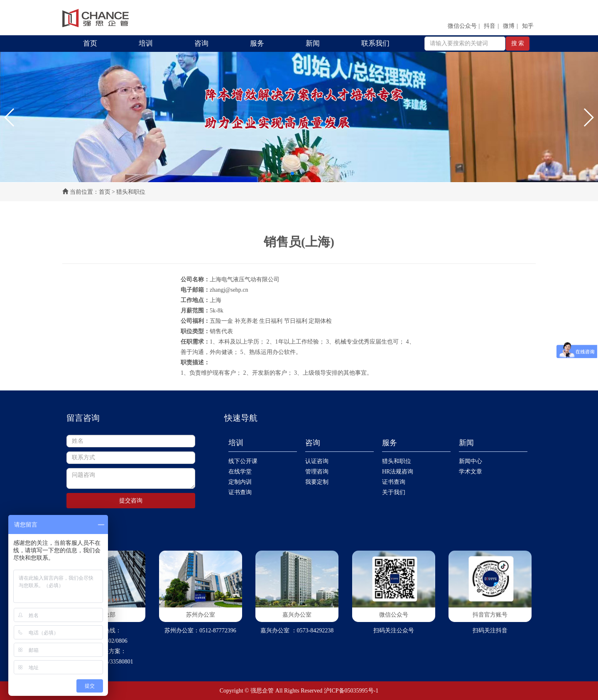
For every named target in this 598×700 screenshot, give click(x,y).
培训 (146, 43)
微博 (509, 26)
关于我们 (394, 492)
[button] (10, 117)
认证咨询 (317, 461)
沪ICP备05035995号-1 (351, 691)
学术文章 (471, 472)
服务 (257, 43)
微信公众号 (462, 26)
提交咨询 (131, 501)
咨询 (201, 43)
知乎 (528, 26)
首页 (90, 43)
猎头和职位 (397, 461)
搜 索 (518, 43)
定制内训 (240, 482)
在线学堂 (240, 472)
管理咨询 (317, 472)
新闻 (313, 43)
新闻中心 (471, 461)
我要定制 (317, 482)
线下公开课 (243, 461)
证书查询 (240, 492)
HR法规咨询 (398, 472)
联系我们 (375, 43)
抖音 (490, 26)
